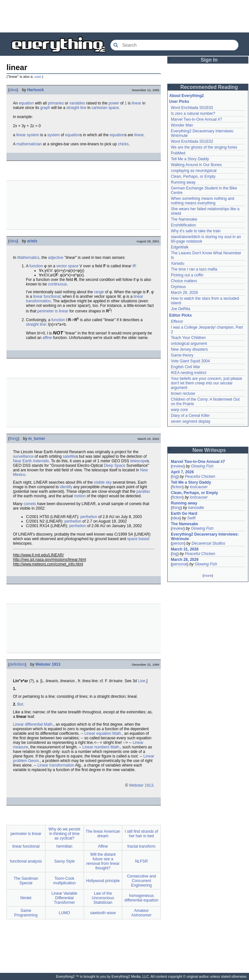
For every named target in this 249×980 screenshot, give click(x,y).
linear (136, 103)
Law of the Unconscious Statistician (103, 898)
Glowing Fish (202, 466)
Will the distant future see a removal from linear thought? (103, 861)
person (178, 543)
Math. (49, 724)
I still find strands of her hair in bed (142, 834)
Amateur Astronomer (141, 913)
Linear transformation (56, 765)
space (113, 108)
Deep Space (114, 466)
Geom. (34, 761)
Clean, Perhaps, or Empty (193, 176)
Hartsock (36, 90)
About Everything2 (187, 96)
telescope (139, 461)
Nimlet (26, 898)
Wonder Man (182, 125)
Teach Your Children (188, 338)
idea (13, 90)
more (208, 575)
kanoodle (196, 508)
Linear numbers (96, 747)
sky (109, 482)
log (175, 477)
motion (80, 496)
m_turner (37, 439)
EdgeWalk (180, 247)
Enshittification (183, 225)
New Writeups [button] (209, 450)
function (36, 266)
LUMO (64, 913)
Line (142, 681)
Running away (183, 182)
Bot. (21, 704)
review (178, 466)
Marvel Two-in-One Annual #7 (196, 119)
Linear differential (28, 724)
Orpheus (178, 287)
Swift (191, 518)
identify (66, 487)
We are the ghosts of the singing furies (204, 147)
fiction (177, 487)
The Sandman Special (26, 881)
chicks (123, 144)
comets (30, 504)
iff (134, 266)
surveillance (23, 456)
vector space (67, 266)
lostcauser (199, 487)
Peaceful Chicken (200, 477)
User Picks (179, 102)
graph (45, 108)
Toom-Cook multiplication (64, 881)
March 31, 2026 (185, 549)
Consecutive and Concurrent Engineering (141, 881)
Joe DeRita (180, 309)
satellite (69, 456)
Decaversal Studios (208, 543)
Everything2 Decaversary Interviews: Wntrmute (205, 537)
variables (77, 103)
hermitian (64, 846)
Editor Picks (180, 315)
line (83, 108)
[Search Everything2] (174, 45)
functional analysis (26, 861)
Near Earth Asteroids (31, 461)
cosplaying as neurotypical (194, 171)
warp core (179, 410)
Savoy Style (64, 861)
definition (17, 664)
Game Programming (26, 913)
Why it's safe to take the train (196, 231)
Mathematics (28, 258)
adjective (56, 258)
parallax (143, 491)
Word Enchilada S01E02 (192, 108)
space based (138, 539)
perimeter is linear (53, 311)
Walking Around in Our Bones (196, 165)
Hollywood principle (103, 881)
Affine (103, 846)
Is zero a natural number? (193, 114)
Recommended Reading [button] (209, 87)
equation (26, 103)
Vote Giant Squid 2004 (190, 361)
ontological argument (189, 344)
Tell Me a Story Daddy (190, 159)
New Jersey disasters (189, 349)
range (99, 292)
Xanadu (178, 263)
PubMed (178, 153)
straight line (36, 324)
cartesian (99, 108)
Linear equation (98, 733)
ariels (32, 241)
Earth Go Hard (184, 514)
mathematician (29, 144)
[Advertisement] (124, 16)
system (33, 135)
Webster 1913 (48, 664)
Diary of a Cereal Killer (190, 416)
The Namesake (184, 219)
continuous (57, 284)
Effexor (177, 321)
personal (180, 564)
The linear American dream (103, 834)
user (38, 77)
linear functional (47, 296)
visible (99, 482)
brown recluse (183, 393)
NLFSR (141, 861)
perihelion (89, 517)
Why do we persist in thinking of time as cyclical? (65, 834)
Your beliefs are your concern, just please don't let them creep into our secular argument (207, 383)
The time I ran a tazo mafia (194, 269)
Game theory (182, 355)
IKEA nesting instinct (189, 373)
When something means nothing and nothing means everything (202, 201)
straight (73, 108)
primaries (56, 103)
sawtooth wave (103, 913)
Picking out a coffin (187, 275)
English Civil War (185, 367)
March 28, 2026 (184, 293)
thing (14, 439)
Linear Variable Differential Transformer (65, 898)
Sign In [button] (209, 60)
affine (47, 338)
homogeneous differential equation (142, 898)
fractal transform (142, 846)
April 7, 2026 (182, 472)
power (114, 103)
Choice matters (184, 281)
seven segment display (191, 421)
